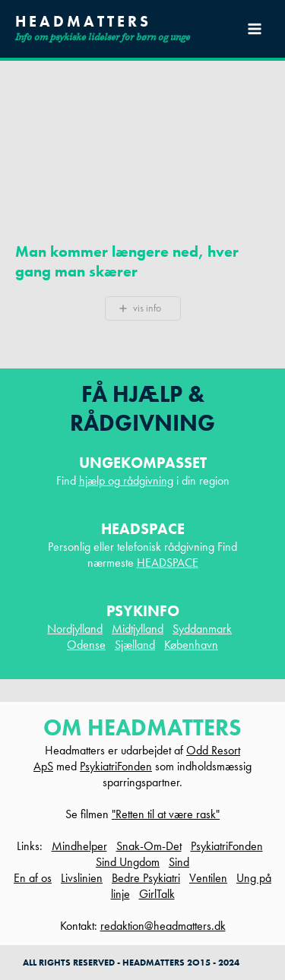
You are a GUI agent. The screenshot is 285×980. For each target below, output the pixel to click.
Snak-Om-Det (149, 846)
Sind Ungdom (128, 862)
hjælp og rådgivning (126, 481)
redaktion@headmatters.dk (163, 926)
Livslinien (82, 878)
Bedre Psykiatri (146, 878)
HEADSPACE (168, 563)
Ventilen (208, 878)
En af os (33, 878)
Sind (179, 862)
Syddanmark (202, 629)
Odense (86, 645)
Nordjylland (75, 629)
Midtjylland (138, 629)
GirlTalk (157, 894)
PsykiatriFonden (116, 766)
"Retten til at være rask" (166, 814)
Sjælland (135, 645)
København (191, 645)
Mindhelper (79, 846)
